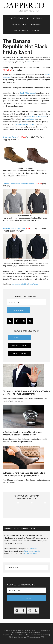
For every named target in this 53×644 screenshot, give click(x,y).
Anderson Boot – (14, 137)
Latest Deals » (20, 353)
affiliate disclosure (30, 554)
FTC (42, 637)
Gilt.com (37, 637)
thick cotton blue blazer (24, 124)
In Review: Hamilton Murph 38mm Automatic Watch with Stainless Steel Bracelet (23, 433)
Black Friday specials (28, 93)
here (30, 62)
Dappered (26, 8)
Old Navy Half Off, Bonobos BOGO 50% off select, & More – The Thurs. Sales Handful (26, 393)
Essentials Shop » (20, 345)
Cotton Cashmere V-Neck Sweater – (22, 184)
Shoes (30, 284)
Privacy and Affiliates (26, 637)
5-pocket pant (30, 119)
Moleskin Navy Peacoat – (18, 228)
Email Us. (33, 548)
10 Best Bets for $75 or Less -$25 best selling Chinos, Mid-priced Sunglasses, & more (24, 474)
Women (36, 284)
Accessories (16, 284)
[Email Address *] (26, 302)
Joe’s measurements (32, 551)
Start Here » (20, 338)
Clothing (24, 284)
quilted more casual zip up (37, 116)
